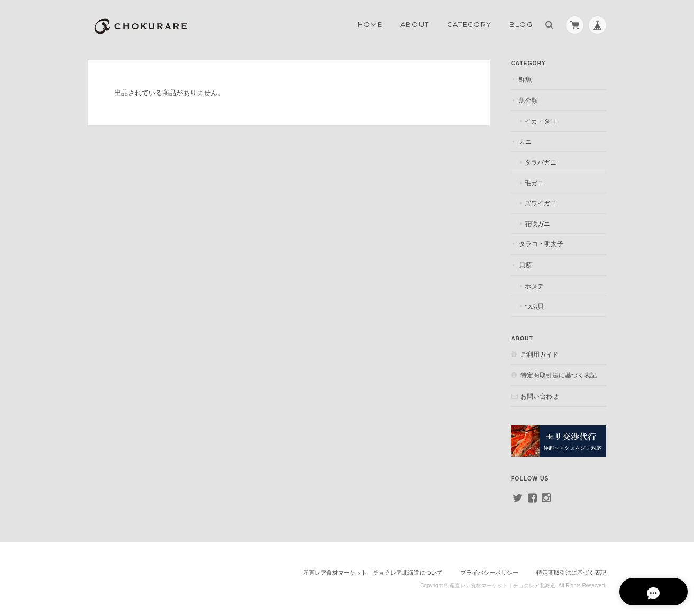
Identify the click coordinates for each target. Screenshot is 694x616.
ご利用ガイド (540, 354)
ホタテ (534, 286)
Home (370, 24)
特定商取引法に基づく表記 (559, 375)
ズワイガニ (541, 203)
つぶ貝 (534, 306)
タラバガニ (541, 162)
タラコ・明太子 (541, 244)
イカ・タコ (541, 121)
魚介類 (528, 100)
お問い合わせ (540, 396)
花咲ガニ (537, 224)
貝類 (525, 265)
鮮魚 (525, 79)
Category (469, 24)
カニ (525, 142)
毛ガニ (534, 183)
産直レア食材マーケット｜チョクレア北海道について (373, 573)
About (415, 24)
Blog (521, 24)
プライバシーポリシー (489, 573)
